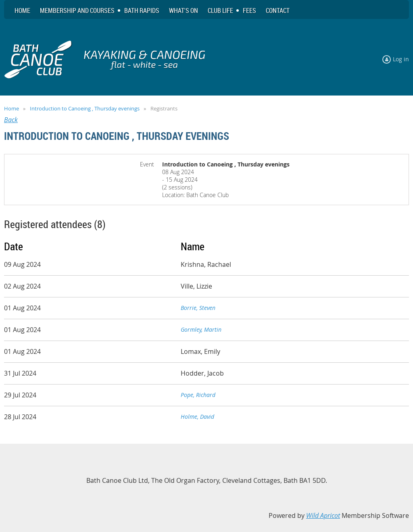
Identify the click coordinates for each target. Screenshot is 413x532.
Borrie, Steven (198, 308)
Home (11, 108)
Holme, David (197, 417)
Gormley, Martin (201, 329)
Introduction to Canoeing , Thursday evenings (85, 108)
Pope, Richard (198, 395)
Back (11, 120)
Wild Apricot (323, 515)
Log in (401, 59)
